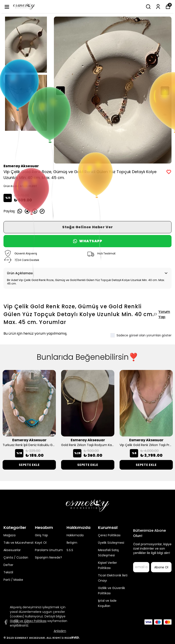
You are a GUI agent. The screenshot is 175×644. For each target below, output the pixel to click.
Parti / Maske (13, 580)
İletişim (72, 543)
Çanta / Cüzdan (16, 557)
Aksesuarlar (12, 550)
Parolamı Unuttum (49, 550)
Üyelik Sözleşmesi (111, 543)
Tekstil (8, 572)
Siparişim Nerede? (48, 557)
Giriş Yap (41, 535)
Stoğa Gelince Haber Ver (87, 227)
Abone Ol (161, 567)
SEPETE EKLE (29, 465)
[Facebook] (6, 622)
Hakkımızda (75, 535)
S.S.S (70, 550)
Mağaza (9, 535)
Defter (8, 565)
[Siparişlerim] (158, 7)
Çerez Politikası (109, 535)
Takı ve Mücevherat (19, 543)
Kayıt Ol (41, 543)
